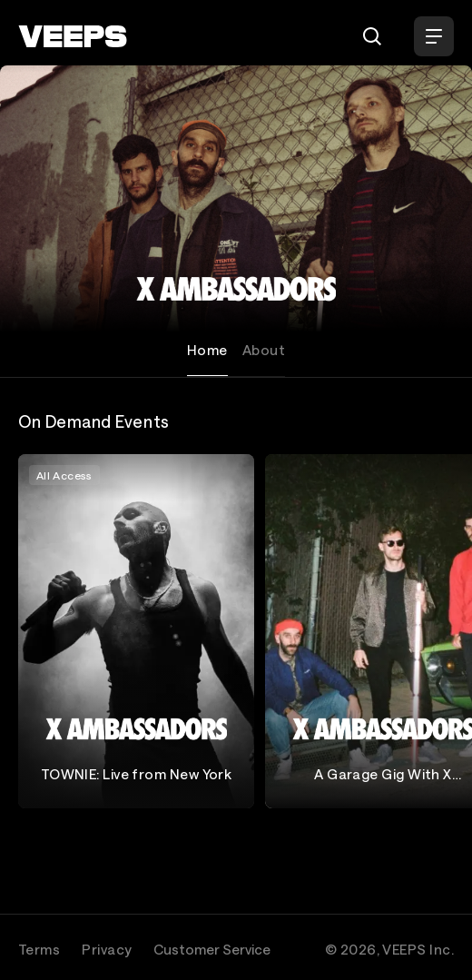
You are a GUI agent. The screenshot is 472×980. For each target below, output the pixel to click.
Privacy (107, 949)
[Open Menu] (434, 36)
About (264, 350)
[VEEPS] (73, 36)
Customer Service (212, 949)
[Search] (372, 36)
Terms (39, 949)
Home (207, 350)
